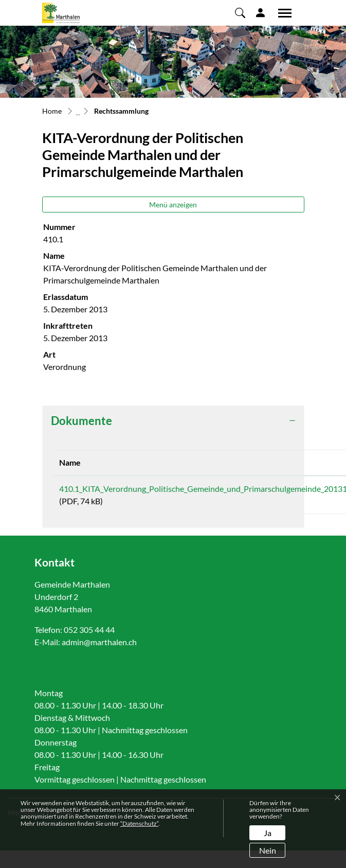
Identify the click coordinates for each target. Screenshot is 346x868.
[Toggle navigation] (281, 13)
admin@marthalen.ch (99, 642)
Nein (268, 850)
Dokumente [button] (81, 421)
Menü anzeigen (173, 205)
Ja (268, 833)
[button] (240, 12)
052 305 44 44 (89, 630)
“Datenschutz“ (139, 823)
